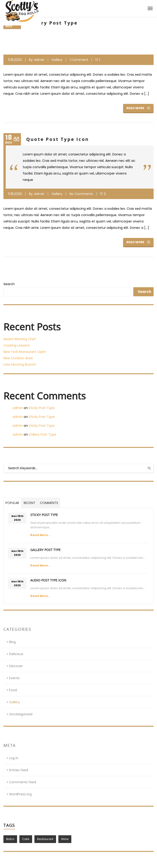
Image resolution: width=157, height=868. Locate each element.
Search (9, 284)
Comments (49, 503)
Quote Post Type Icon (58, 139)
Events (14, 678)
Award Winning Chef (20, 339)
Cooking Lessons (17, 345)
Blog (12, 642)
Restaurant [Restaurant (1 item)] (45, 839)
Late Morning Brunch (20, 364)
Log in (14, 758)
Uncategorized (21, 714)
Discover (16, 666)
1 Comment (79, 60)
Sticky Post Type (42, 408)
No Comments (81, 194)
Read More (138, 108)
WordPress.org (20, 794)
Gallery (57, 60)
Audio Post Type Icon (48, 580)
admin (39, 60)
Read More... (40, 535)
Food (13, 690)
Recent (30, 503)
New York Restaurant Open (25, 352)
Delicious (16, 654)
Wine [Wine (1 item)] (65, 839)
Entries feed (19, 770)
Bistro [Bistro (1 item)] (10, 839)
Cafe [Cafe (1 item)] (26, 839)
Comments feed (23, 782)
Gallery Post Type (52, 23)
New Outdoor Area (18, 358)
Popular (12, 503)
